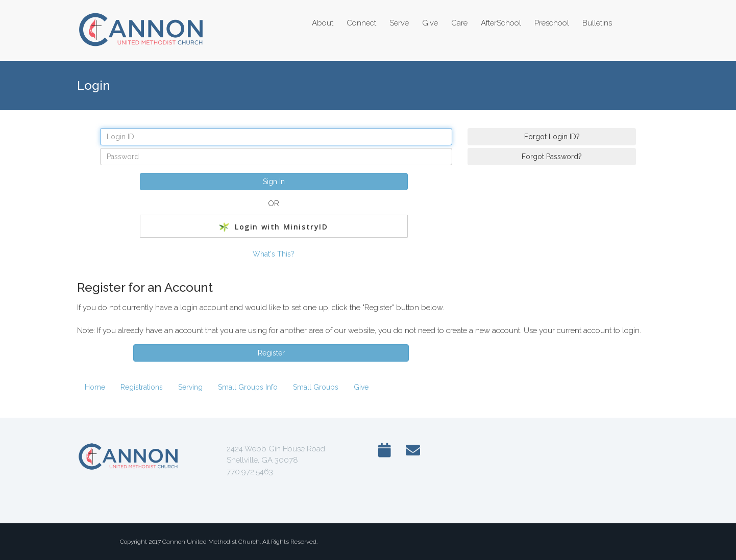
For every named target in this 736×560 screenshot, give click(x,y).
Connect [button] (361, 23)
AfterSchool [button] (501, 23)
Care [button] (459, 23)
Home (95, 387)
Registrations (142, 387)
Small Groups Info (248, 387)
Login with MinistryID (273, 227)
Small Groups (316, 387)
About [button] (323, 23)
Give (361, 387)
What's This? (274, 254)
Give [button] (430, 23)
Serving (190, 387)
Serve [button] (399, 23)
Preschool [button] (552, 23)
